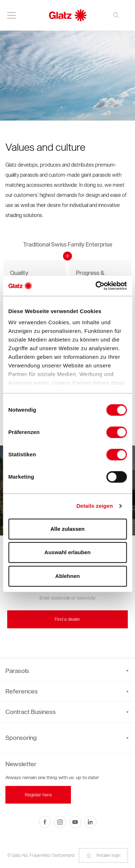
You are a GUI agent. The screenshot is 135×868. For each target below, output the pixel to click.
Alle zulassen (67, 529)
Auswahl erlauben (67, 552)
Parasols (67, 671)
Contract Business (67, 712)
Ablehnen (67, 576)
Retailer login (103, 855)
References (67, 691)
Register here (38, 795)
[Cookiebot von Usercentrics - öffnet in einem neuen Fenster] (96, 286)
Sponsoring (21, 738)
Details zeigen (94, 506)
